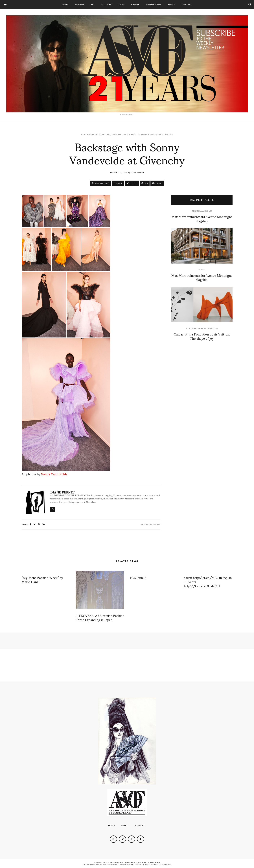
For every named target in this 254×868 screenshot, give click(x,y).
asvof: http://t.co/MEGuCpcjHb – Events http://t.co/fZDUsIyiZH (208, 582)
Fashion (79, 4)
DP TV (121, 4)
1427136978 (138, 577)
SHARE (118, 183)
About (171, 4)
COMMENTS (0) (100, 183)
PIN (145, 183)
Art (93, 4)
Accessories (89, 135)
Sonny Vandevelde (54, 474)
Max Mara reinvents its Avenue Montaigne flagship (202, 219)
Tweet (169, 135)
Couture (105, 135)
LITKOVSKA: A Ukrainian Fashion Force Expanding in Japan (100, 617)
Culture (106, 4)
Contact (187, 4)
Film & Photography (136, 135)
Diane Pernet (137, 172)
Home (65, 4)
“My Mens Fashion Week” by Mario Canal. (42, 580)
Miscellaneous (202, 211)
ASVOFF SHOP (153, 4)
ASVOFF (135, 4)
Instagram (157, 135)
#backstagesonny (151, 524)
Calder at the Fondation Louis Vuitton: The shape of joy (202, 336)
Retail (202, 270)
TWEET (132, 183)
